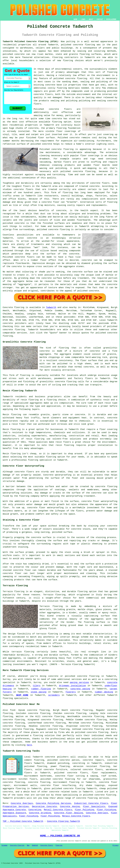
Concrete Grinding (40, 813)
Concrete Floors (47, 845)
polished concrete (72, 45)
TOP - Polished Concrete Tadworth (23, 821)
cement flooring (34, 760)
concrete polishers (15, 323)
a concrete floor (49, 202)
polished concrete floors (71, 773)
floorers (71, 692)
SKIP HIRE (22, 695)
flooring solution (44, 736)
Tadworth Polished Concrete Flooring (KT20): (31, 42)
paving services (79, 682)
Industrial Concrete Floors (91, 803)
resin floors (63, 442)
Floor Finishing (106, 810)
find (12, 710)
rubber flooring (41, 689)
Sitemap (4, 845)
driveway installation (73, 686)
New (28, 845)
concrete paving (80, 689)
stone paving (39, 692)
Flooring (59, 845)
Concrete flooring (13, 307)
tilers (37, 686)
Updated (35, 845)
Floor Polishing (84, 810)
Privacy (116, 845)
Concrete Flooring (17, 845)
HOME (76, 19)
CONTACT (100, 19)
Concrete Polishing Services (53, 803)
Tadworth (51, 307)
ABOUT (91, 19)
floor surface (46, 138)
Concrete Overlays (22, 803)
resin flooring (65, 445)
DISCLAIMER (111, 19)
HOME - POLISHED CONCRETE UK (60, 836)
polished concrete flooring (68, 789)
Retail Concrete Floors (58, 810)
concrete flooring (76, 79)
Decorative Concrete (44, 807)
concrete (8, 330)
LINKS (83, 19)
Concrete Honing (70, 807)
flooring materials (68, 88)
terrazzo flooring (47, 634)
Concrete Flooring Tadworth (63, 821)
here (29, 745)
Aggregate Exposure (14, 813)
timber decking (104, 692)
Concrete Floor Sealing (68, 813)
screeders (54, 695)
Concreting (35, 810)
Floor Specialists (94, 807)
